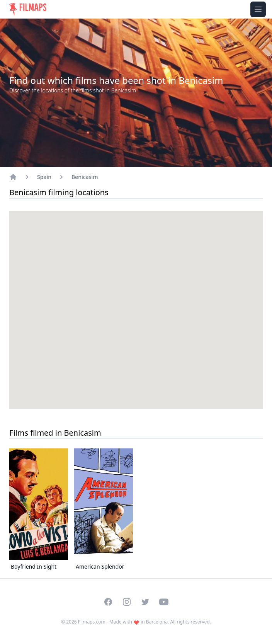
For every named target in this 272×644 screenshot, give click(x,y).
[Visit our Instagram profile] (127, 602)
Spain (44, 177)
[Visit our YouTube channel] (164, 602)
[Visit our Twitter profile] (145, 602)
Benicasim (85, 177)
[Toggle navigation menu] (258, 9)
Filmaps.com (92, 622)
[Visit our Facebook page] (108, 602)
